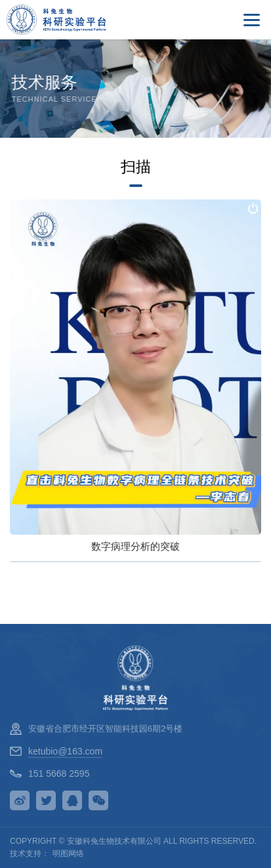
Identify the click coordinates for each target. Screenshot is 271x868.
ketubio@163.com (65, 751)
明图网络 (68, 854)
